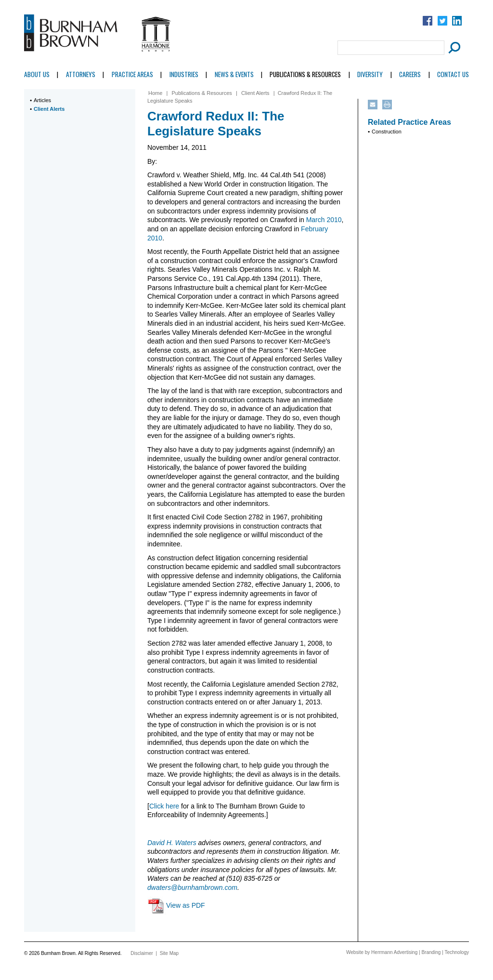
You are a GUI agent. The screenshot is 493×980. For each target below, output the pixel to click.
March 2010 (324, 220)
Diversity (370, 74)
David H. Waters (172, 843)
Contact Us (453, 74)
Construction (387, 132)
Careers (410, 74)
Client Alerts (49, 109)
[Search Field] (391, 48)
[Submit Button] (453, 48)
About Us (37, 74)
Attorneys (81, 74)
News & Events (234, 74)
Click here (164, 806)
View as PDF (186, 905)
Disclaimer (142, 953)
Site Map (169, 953)
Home (155, 93)
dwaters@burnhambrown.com (192, 887)
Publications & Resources (305, 74)
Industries (184, 74)
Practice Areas (132, 74)
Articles (42, 100)
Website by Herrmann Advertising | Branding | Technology (408, 952)
